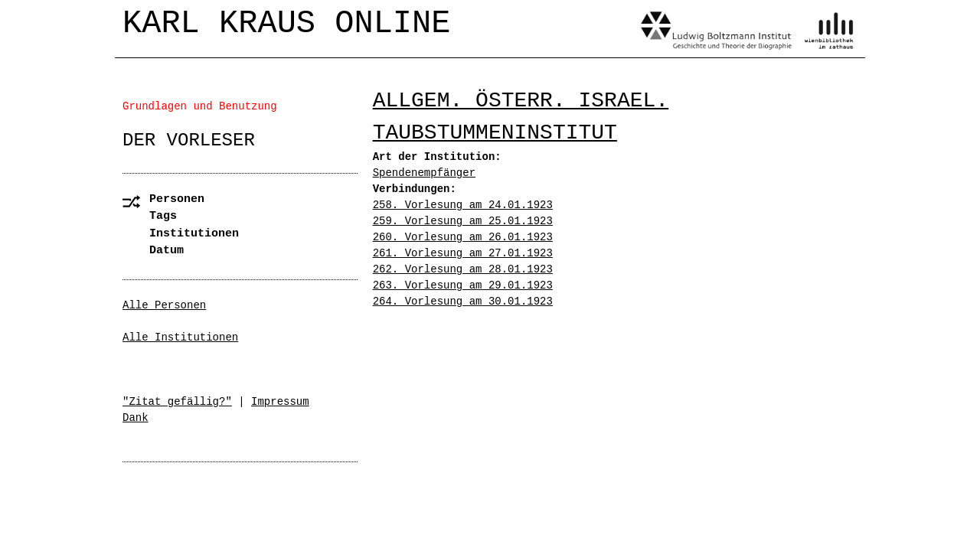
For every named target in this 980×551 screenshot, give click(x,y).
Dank (136, 418)
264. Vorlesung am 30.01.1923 (463, 302)
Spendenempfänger (424, 173)
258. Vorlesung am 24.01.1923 (463, 205)
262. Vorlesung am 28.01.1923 (463, 269)
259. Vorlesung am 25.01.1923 (463, 221)
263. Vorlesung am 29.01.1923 (463, 285)
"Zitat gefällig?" (177, 402)
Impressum (280, 402)
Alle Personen (164, 305)
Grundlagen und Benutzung (200, 106)
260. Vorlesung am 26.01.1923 (463, 237)
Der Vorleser (189, 140)
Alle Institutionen (180, 337)
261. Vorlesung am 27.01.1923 (463, 253)
